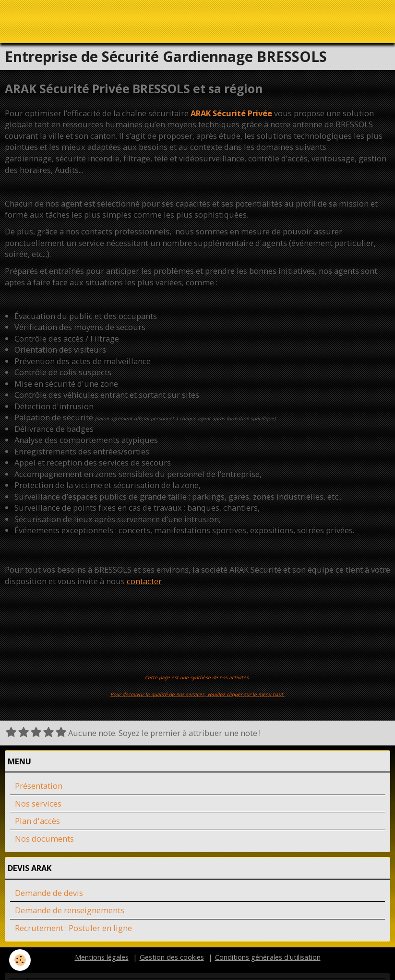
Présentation (39, 786)
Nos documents (44, 839)
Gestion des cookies (172, 957)
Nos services (38, 804)
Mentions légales (102, 957)
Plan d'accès (37, 821)
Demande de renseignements (70, 911)
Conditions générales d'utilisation (268, 957)
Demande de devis (49, 893)
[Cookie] (20, 960)
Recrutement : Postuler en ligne (73, 928)
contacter (144, 582)
